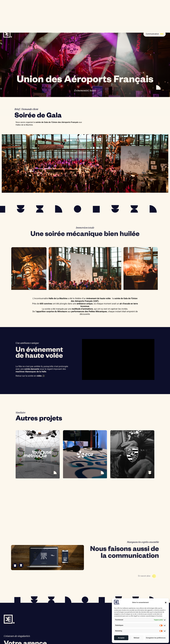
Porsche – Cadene (122, 511)
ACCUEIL (55, 33)
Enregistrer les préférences (156, 638)
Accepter (121, 638)
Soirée (93, 91)
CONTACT (114, 33)
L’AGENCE (68, 33)
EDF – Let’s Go (73, 511)
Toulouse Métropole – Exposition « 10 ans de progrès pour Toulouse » (37, 514)
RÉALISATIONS (99, 33)
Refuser (137, 638)
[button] (166, 603)
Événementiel (81, 91)
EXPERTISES (82, 33)
